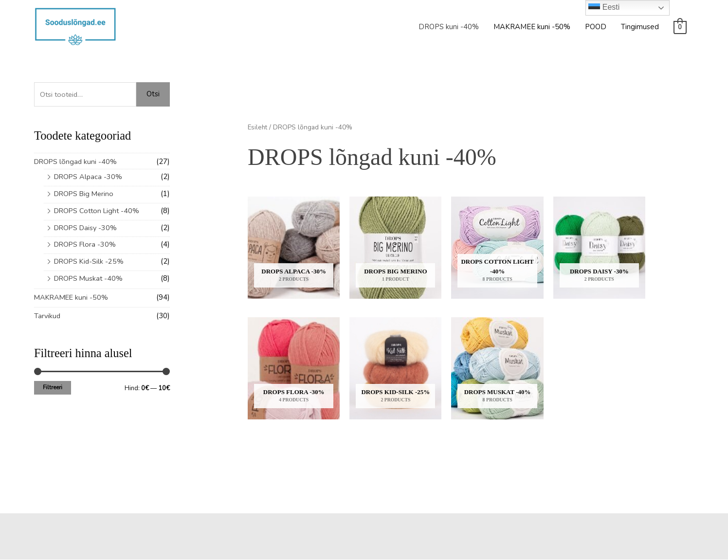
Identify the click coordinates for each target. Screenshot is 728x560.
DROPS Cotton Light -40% (99, 211)
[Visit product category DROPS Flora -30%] (294, 369)
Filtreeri (53, 387)
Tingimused (640, 27)
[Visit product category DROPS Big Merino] (395, 248)
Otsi (153, 94)
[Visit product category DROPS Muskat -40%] (497, 369)
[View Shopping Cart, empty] (680, 27)
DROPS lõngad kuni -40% (77, 162)
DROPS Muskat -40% (90, 278)
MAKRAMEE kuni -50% (532, 27)
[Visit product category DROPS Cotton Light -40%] (497, 248)
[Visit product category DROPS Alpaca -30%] (294, 248)
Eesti (604, 8)
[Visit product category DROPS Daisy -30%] (599, 248)
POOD (596, 27)
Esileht (258, 127)
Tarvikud (48, 316)
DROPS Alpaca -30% (89, 177)
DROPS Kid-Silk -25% (90, 261)
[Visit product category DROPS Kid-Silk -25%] (395, 369)
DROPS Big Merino (86, 194)
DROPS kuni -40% (449, 27)
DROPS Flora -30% (86, 244)
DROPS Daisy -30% (87, 228)
